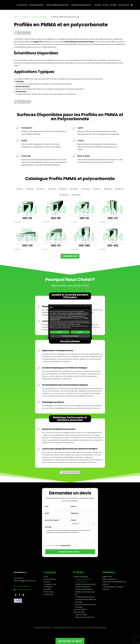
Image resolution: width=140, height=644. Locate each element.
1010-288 (84, 246)
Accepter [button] (80, 332)
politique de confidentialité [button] (76, 313)
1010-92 (84, 218)
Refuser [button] (60, 332)
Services (106, 5)
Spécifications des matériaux (82, 5)
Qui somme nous (22, 5)
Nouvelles (113, 5)
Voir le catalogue (23, 33)
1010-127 (113, 218)
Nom (47, 506)
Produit (73, 520)
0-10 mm (17, 222)
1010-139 (27, 246)
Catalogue (98, 5)
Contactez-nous (123, 5)
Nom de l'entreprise (52, 520)
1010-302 (113, 246)
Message (48, 527)
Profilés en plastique (37, 5)
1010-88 (56, 218)
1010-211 (56, 246)
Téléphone (75, 513)
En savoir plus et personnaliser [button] (70, 336)
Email (47, 513)
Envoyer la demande (69, 552)
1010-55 (27, 218)
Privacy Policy (66, 545)
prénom (74, 506)
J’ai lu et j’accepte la (58, 545)
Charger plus (70, 256)
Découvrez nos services (71, 472)
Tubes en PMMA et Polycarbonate (58, 5)
